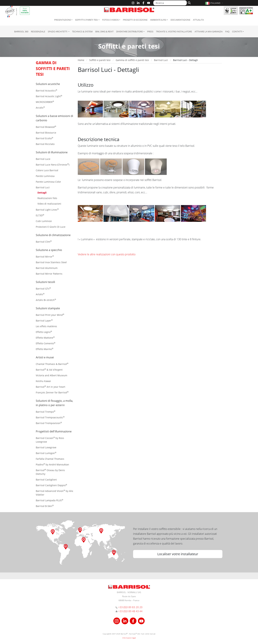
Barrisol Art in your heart (50, 387)
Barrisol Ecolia (44, 138)
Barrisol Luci (43, 187)
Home (81, 60)
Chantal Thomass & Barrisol (52, 364)
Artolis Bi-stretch (46, 300)
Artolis (40, 294)
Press (150, 31)
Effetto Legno (44, 332)
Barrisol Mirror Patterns (49, 274)
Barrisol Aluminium (47, 268)
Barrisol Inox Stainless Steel (51, 262)
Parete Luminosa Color (48, 182)
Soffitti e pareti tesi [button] (86, 20)
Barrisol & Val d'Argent (49, 369)
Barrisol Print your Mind (50, 315)
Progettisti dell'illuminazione (54, 431)
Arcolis (40, 107)
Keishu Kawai (43, 381)
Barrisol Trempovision (49, 423)
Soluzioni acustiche (48, 84)
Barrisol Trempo (46, 412)
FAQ (227, 31)
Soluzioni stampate (48, 308)
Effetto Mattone (45, 337)
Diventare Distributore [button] (130, 31)
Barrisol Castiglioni (46, 480)
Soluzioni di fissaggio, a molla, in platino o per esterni (54, 403)
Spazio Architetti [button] (58, 31)
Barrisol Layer (44, 320)
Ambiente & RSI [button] (158, 20)
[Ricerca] (170, 3)
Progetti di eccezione (135, 20)
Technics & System (82, 31)
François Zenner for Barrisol (52, 392)
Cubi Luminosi (44, 221)
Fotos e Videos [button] (110, 20)
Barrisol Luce (43, 159)
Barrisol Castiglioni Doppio (51, 485)
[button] (214, 3)
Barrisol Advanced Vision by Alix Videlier (54, 493)
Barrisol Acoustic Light (49, 96)
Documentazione (180, 20)
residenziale (38, 31)
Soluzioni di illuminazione (52, 152)
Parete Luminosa (45, 176)
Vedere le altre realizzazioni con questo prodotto (107, 254)
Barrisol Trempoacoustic (50, 417)
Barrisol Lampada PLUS (49, 500)
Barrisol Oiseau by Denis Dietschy (50, 472)
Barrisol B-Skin (45, 506)
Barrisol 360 (21, 31)
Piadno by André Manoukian (52, 464)
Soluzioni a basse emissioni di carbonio (54, 118)
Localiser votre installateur (178, 554)
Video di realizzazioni (49, 204)
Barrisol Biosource (46, 133)
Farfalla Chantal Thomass (50, 459)
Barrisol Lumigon (46, 453)
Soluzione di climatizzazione (53, 235)
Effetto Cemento (46, 343)
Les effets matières (46, 326)
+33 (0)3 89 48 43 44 (130, 611)
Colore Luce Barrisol (47, 170)
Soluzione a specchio (49, 250)
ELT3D (40, 215)
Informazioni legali (129, 638)
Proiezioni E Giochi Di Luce (51, 227)
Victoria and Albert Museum (51, 375)
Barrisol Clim (44, 241)
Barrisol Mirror (45, 256)
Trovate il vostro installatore (174, 31)
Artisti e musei (45, 357)
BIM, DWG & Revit (104, 31)
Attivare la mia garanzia (209, 31)
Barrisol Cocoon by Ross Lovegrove (50, 440)
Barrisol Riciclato (45, 144)
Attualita (198, 20)
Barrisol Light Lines (47, 210)
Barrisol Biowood (46, 127)
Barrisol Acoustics (46, 90)
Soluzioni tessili (45, 282)
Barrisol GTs (43, 288)
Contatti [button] (237, 31)
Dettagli (42, 193)
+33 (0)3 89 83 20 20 (130, 607)
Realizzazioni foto (47, 198)
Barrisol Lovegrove (46, 447)
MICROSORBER (45, 102)
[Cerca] (189, 3)
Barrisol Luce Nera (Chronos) (53, 164)
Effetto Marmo (45, 349)
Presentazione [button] (63, 20)
